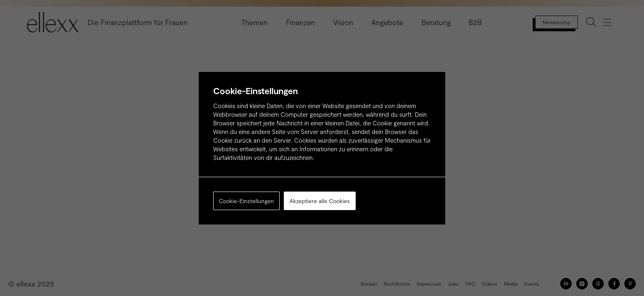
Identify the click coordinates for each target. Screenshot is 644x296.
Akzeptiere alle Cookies (320, 201)
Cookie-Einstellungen (246, 201)
